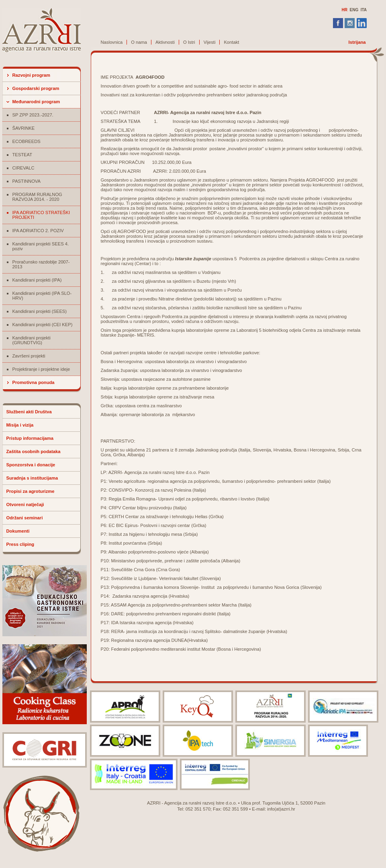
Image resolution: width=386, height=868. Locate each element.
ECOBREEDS (27, 141)
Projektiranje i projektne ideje (41, 369)
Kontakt (231, 42)
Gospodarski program (36, 88)
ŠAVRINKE (24, 128)
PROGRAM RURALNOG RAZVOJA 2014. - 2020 (37, 197)
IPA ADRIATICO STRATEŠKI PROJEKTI (41, 215)
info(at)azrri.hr (281, 809)
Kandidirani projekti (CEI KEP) (43, 325)
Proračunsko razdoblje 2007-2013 (41, 264)
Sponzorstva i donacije (31, 465)
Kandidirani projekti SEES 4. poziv (41, 246)
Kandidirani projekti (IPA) (37, 280)
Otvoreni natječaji (25, 504)
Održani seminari (25, 518)
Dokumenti (18, 531)
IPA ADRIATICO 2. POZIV (38, 231)
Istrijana (357, 42)
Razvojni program (32, 75)
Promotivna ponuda (34, 382)
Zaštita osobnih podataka (34, 451)
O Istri (189, 42)
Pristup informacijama (30, 438)
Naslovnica (112, 42)
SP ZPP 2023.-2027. (33, 115)
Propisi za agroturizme (31, 491)
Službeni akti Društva (29, 412)
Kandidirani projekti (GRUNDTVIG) (32, 340)
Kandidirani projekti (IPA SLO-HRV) (42, 296)
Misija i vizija (20, 425)
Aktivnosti (165, 42)
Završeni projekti (29, 356)
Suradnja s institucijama (32, 478)
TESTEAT (22, 155)
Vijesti (210, 42)
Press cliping (20, 544)
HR (344, 10)
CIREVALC (23, 168)
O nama (139, 42)
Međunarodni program (36, 102)
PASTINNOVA (27, 181)
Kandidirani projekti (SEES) (40, 311)
